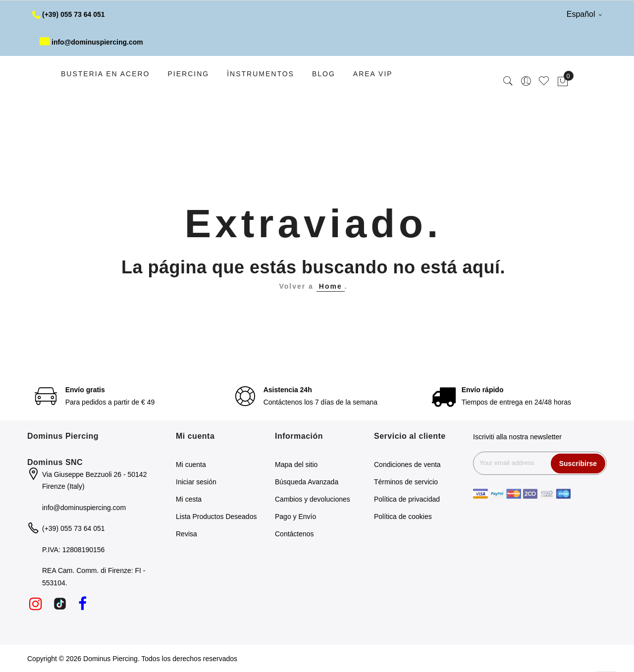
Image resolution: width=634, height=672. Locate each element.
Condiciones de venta (407, 465)
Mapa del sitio (296, 465)
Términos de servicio (406, 482)
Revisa (186, 534)
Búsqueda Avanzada (307, 482)
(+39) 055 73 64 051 (69, 14)
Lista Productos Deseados (216, 517)
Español (584, 14)
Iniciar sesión (196, 482)
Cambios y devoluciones (313, 499)
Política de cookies (403, 517)
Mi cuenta (191, 465)
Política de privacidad (407, 499)
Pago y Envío (295, 517)
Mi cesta (189, 499)
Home (331, 286)
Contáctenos (294, 534)
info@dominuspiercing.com (91, 42)
